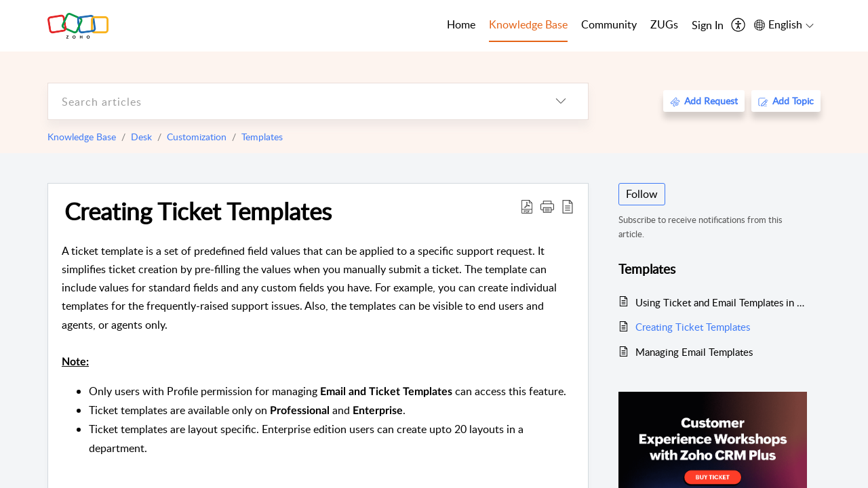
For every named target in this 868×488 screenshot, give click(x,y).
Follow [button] (642, 194)
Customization (197, 137)
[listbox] (561, 101)
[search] (291, 101)
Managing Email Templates (694, 352)
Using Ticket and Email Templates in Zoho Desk (721, 302)
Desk (141, 137)
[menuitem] (708, 26)
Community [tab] (609, 24)
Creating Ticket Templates (198, 211)
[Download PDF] (527, 206)
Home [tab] (461, 24)
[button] (547, 206)
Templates (262, 137)
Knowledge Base (82, 137)
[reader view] (568, 206)
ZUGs (664, 24)
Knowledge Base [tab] (528, 24)
